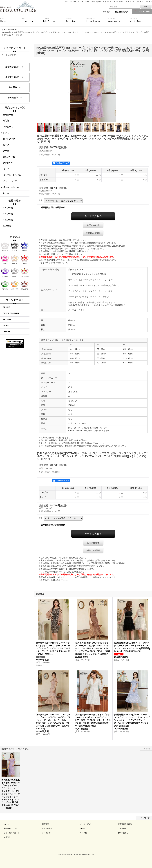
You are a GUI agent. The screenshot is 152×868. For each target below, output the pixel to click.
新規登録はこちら (122, 12)
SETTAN (7, 319)
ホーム (7, 824)
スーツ (6, 145)
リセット (147, 749)
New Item (32, 20)
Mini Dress (140, 20)
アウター (7, 151)
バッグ (6, 169)
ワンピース (8, 127)
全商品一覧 (8, 115)
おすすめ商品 (47, 828)
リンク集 (83, 833)
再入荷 (6, 121)
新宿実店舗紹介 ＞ (15, 67)
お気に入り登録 (93, 233)
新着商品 (45, 824)
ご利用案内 (122, 828)
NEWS (83, 828)
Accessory (119, 20)
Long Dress (97, 20)
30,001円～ (8, 226)
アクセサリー (9, 163)
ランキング (46, 833)
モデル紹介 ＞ (15, 98)
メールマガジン (86, 824)
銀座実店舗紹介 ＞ (15, 77)
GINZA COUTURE (11, 313)
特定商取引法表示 (125, 824)
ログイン (106, 12)
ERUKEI (7, 307)
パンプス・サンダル (12, 175)
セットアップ (9, 139)
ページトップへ (146, 818)
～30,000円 (8, 220)
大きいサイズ (9, 157)
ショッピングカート (12, 833)
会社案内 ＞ (15, 87)
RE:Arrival (54, 20)
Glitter (6, 325)
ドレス (6, 133)
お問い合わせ (93, 225)
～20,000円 (8, 214)
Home (11, 20)
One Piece (75, 20)
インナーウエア (10, 181)
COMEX (7, 332)
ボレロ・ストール (11, 187)
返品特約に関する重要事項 (53, 208)
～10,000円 (8, 208)
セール (6, 193)
